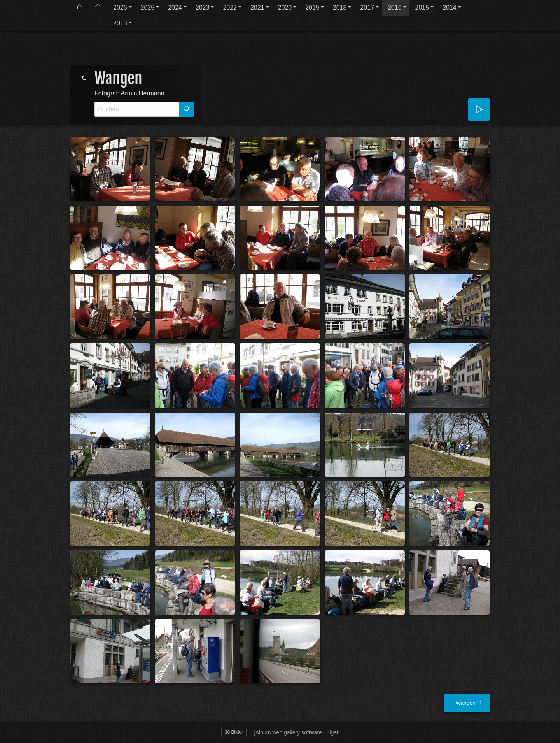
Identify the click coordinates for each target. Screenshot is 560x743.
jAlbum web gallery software (288, 732)
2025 (148, 8)
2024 (175, 8)
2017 (367, 8)
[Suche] (137, 109)
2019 (312, 8)
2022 (230, 8)
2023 (203, 8)
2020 (285, 8)
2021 (257, 8)
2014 (450, 8)
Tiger (332, 732)
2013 (120, 23)
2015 (422, 8)
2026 (120, 8)
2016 (395, 8)
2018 (340, 8)
